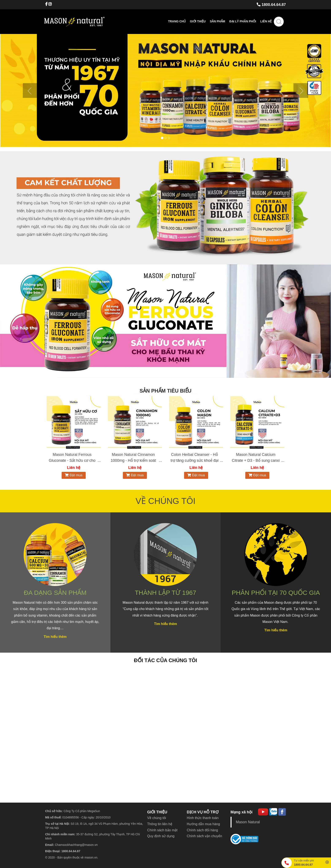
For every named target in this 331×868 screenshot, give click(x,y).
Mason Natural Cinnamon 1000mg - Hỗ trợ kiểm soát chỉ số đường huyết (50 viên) (133, 460)
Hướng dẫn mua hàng (203, 824)
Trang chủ (177, 21)
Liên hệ (266, 21)
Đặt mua (74, 475)
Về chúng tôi (157, 818)
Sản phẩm (217, 21)
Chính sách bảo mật (162, 830)
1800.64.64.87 (271, 5)
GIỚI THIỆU (157, 812)
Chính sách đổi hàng (202, 830)
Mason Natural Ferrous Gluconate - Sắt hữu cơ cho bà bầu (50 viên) (72, 460)
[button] (25, 90)
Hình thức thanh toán (203, 818)
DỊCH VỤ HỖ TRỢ (203, 812)
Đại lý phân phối (243, 21)
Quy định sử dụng (161, 836)
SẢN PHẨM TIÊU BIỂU (165, 391)
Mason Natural (248, 822)
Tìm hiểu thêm (55, 637)
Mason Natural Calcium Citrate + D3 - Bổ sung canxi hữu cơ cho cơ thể (256, 460)
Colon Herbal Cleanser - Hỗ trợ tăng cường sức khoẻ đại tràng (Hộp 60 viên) (195, 460)
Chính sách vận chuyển (204, 836)
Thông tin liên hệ (160, 824)
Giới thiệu (198, 21)
